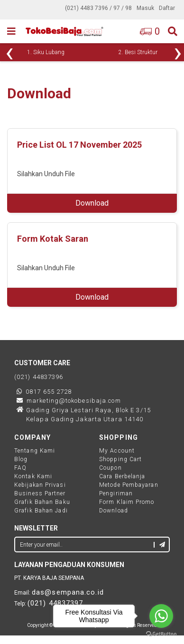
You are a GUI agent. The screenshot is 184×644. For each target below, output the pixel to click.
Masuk (145, 8)
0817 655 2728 (49, 392)
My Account (117, 451)
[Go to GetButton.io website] (161, 634)
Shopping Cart (120, 459)
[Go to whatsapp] (161, 616)
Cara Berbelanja (122, 476)
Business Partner (40, 493)
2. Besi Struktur (138, 52)
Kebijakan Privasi (40, 485)
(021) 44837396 (39, 377)
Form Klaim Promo (127, 502)
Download (92, 203)
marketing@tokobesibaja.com (74, 401)
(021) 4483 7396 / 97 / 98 (98, 8)
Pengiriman (116, 493)
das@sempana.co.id (68, 592)
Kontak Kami (33, 476)
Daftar (167, 8)
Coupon (110, 468)
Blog (21, 459)
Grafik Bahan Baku (42, 502)
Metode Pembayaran (129, 485)
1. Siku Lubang (46, 52)
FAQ (20, 468)
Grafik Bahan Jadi (41, 511)
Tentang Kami (35, 451)
